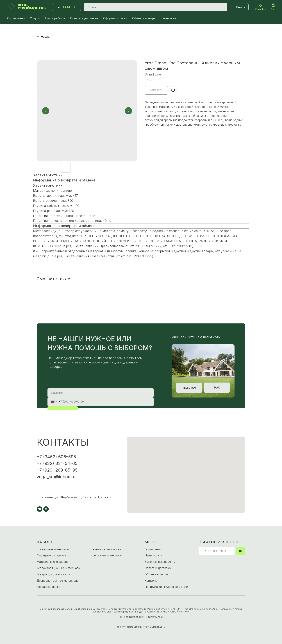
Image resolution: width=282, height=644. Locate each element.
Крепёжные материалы (106, 555)
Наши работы (55, 18)
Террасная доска (48, 587)
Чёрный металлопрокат (107, 549)
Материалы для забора (53, 562)
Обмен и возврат (145, 18)
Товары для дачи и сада (53, 574)
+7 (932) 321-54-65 (57, 463)
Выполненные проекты (160, 562)
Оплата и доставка (84, 18)
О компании (16, 18)
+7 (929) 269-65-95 (57, 470)
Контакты (169, 18)
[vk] (40, 509)
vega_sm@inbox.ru (56, 477)
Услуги (35, 18)
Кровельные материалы (53, 549)
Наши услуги (153, 555)
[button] (261, 7)
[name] (101, 393)
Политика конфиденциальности (166, 587)
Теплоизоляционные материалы (58, 568)
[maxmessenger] (46, 509)
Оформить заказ (115, 18)
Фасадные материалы (52, 555)
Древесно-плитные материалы (58, 581)
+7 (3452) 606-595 (56, 457)
